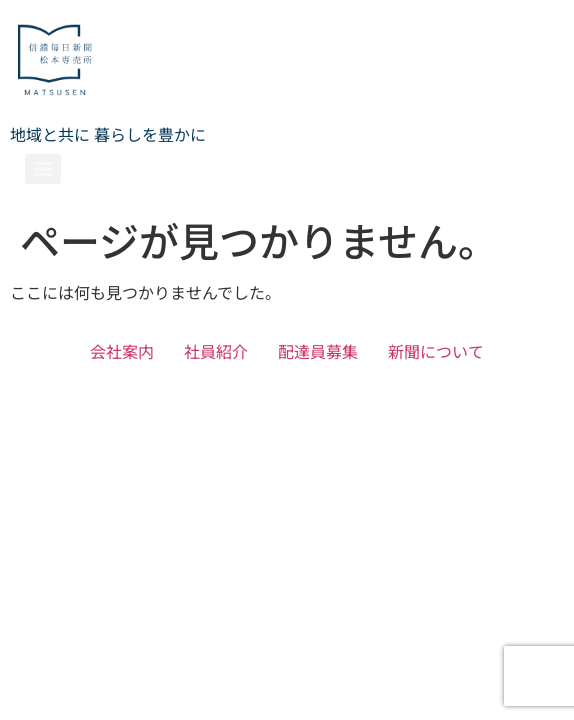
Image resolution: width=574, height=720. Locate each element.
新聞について (436, 351)
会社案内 (122, 351)
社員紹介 (216, 351)
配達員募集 (318, 351)
